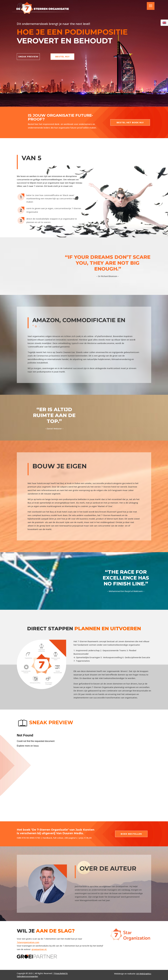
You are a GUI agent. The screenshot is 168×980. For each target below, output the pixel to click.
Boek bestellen (131, 834)
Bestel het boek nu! (130, 122)
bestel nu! (62, 57)
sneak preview (28, 57)
